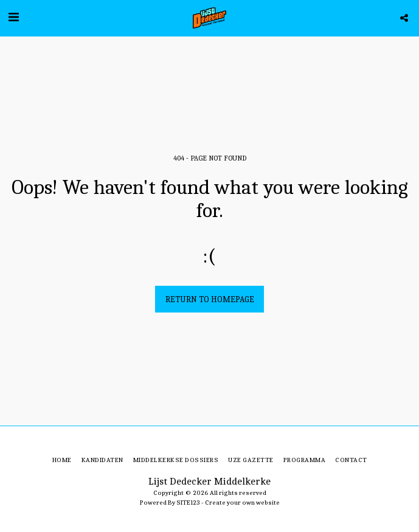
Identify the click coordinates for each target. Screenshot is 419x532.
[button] (13, 17)
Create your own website (242, 503)
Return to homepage (210, 299)
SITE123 (188, 503)
